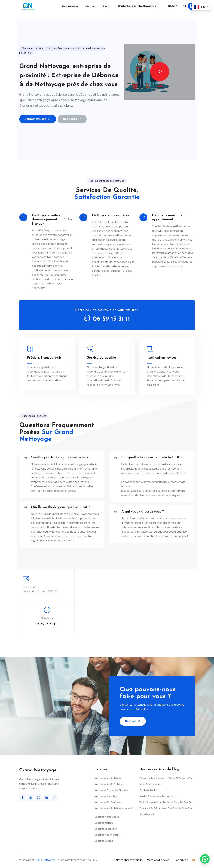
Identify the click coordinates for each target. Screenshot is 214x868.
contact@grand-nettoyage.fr (137, 6)
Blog (106, 7)
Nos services (70, 7)
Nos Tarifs (72, 119)
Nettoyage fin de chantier (109, 802)
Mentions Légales (158, 860)
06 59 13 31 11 (179, 6)
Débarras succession (106, 829)
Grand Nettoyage (45, 860)
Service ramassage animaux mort (158, 796)
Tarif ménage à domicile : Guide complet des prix (166, 802)
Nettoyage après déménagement (113, 808)
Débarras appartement (107, 835)
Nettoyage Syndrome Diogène (111, 790)
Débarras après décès (107, 817)
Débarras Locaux (104, 841)
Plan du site (181, 860)
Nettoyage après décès (108, 778)
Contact (91, 7)
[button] (205, 859)
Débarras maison (104, 823)
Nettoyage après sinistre (108, 784)
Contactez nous (38, 119)
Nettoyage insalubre (106, 796)
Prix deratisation (148, 790)
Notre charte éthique (129, 860)
